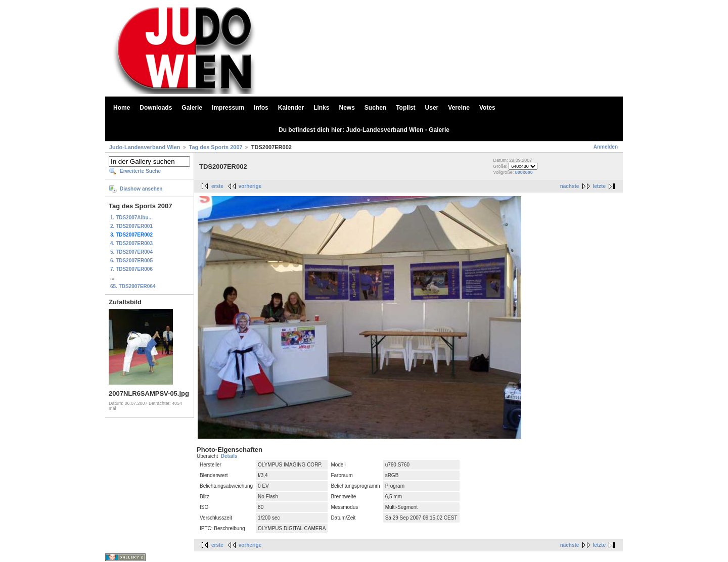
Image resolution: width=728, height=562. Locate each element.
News (347, 108)
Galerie (192, 108)
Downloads (156, 108)
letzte (599, 186)
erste (217, 186)
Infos (261, 108)
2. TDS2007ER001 (131, 226)
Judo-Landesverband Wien (145, 147)
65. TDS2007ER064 (133, 286)
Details (229, 456)
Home (122, 108)
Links (321, 108)
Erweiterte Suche (140, 171)
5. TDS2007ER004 (131, 252)
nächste (570, 186)
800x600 (524, 172)
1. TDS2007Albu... (131, 218)
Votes (487, 108)
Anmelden (606, 147)
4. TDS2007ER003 (131, 243)
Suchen (375, 108)
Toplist (405, 108)
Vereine (459, 108)
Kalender (291, 108)
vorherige (250, 186)
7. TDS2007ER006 (131, 269)
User (432, 108)
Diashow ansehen (141, 189)
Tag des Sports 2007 (216, 147)
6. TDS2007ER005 (131, 261)
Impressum (228, 108)
